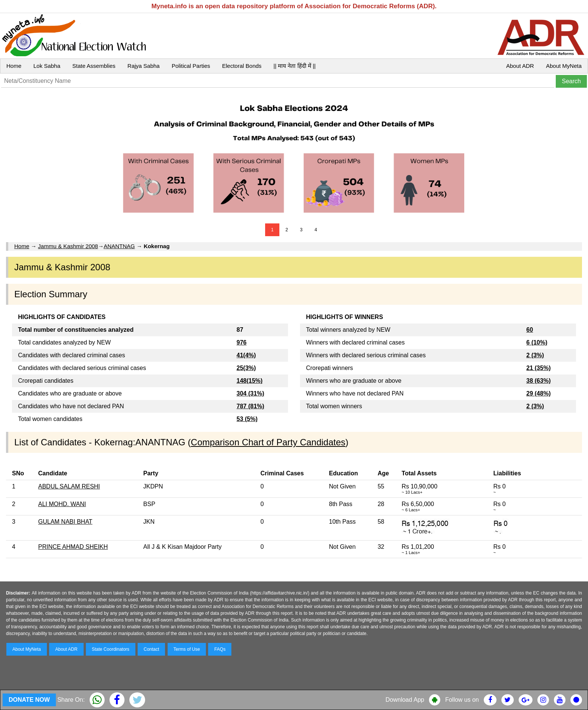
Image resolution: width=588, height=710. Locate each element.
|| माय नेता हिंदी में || (294, 66)
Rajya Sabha (144, 66)
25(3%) (246, 368)
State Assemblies (94, 66)
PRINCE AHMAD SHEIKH (73, 547)
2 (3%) (535, 355)
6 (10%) (537, 342)
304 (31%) (250, 393)
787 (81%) (250, 406)
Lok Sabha (47, 66)
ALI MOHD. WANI (62, 504)
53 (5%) (247, 419)
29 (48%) (539, 393)
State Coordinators (111, 649)
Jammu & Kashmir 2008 (68, 246)
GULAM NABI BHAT (65, 522)
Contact (151, 649)
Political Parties (191, 66)
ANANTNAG (119, 246)
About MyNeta (564, 66)
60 (530, 330)
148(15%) (250, 381)
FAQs (220, 649)
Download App (405, 700)
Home (14, 66)
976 (242, 342)
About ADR (520, 66)
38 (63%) (539, 381)
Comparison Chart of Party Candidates (268, 442)
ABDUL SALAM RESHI (69, 486)
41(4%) (246, 355)
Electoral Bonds (242, 66)
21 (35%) (539, 368)
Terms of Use (187, 649)
